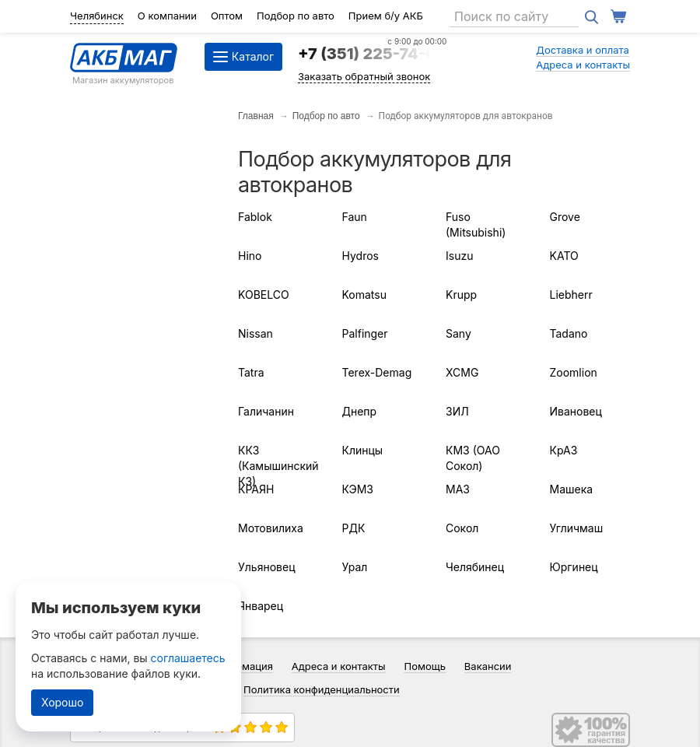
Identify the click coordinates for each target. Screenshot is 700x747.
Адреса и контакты (583, 65)
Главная (256, 116)
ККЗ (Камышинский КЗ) (278, 466)
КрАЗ (564, 450)
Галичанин (266, 411)
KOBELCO (264, 295)
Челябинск (97, 16)
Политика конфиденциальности (322, 689)
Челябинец (475, 567)
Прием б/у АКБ (386, 16)
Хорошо (62, 702)
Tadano (569, 333)
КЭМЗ (358, 489)
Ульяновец (267, 567)
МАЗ (458, 489)
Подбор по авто (296, 16)
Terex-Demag (377, 372)
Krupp (461, 295)
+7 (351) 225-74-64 (372, 54)
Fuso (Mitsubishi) (476, 224)
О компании (167, 16)
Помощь (424, 666)
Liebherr (571, 295)
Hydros (360, 256)
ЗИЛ (457, 411)
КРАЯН (256, 489)
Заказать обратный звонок (364, 76)
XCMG (462, 372)
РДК (354, 528)
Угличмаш (577, 528)
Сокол (462, 528)
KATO (564, 256)
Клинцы (363, 450)
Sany (458, 333)
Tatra (251, 372)
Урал (355, 567)
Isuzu (459, 256)
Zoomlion (574, 372)
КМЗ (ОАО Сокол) (473, 458)
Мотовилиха (271, 528)
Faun (355, 217)
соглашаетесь (188, 658)
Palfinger (365, 333)
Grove (565, 217)
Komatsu (364, 295)
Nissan (255, 333)
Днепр (360, 411)
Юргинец (574, 567)
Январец (261, 606)
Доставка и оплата (583, 50)
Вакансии (488, 666)
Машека (572, 489)
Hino (250, 256)
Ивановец (576, 411)
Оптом (227, 16)
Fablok (255, 217)
